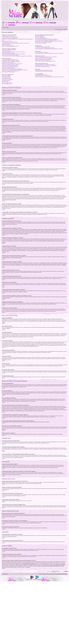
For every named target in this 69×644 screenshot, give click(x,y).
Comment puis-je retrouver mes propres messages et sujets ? (45, 61)
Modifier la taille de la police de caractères (66, 27)
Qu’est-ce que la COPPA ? (6, 44)
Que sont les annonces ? (6, 81)
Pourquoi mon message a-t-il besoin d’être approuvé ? (11, 71)
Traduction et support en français (31, 580)
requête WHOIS (27, 563)
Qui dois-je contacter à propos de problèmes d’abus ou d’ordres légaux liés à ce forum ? (50, 77)
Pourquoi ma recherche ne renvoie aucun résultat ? (44, 58)
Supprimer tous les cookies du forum (49, 574)
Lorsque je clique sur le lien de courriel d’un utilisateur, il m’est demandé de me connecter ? (17, 56)
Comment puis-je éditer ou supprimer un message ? (11, 61)
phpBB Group (31, 549)
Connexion (65, 29)
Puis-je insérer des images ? (7, 79)
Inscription (60, 29)
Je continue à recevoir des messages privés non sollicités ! (45, 48)
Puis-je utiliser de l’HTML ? (6, 76)
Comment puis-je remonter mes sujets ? (9, 72)
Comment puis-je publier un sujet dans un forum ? (10, 60)
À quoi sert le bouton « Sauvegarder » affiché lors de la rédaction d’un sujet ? (15, 70)
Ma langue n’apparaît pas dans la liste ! (8, 53)
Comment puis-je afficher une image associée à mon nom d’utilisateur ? (14, 54)
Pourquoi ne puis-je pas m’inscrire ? (8, 45)
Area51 (5, 557)
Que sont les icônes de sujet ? (7, 84)
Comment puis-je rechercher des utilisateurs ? (43, 60)
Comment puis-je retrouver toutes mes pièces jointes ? (44, 71)
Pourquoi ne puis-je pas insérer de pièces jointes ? (10, 67)
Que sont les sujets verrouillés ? (7, 83)
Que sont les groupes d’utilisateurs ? (41, 38)
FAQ (56, 29)
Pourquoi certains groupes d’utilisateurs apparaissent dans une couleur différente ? (49, 41)
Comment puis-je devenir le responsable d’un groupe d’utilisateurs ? (46, 40)
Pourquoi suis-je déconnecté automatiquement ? (10, 38)
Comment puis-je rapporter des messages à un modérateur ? (12, 69)
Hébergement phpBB (40, 580)
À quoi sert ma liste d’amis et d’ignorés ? (42, 52)
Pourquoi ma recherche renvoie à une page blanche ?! (44, 59)
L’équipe (41, 574)
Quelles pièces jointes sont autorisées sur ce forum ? (44, 70)
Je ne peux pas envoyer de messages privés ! (43, 47)
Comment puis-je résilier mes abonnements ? (43, 67)
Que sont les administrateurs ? (40, 36)
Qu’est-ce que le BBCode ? (7, 75)
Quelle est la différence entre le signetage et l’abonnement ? (45, 65)
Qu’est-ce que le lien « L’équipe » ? (41, 43)
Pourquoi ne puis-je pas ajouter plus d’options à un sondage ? (12, 64)
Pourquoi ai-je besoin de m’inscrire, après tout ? (10, 37)
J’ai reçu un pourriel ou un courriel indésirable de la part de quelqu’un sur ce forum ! (49, 49)
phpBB (31, 579)
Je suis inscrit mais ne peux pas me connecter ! (10, 42)
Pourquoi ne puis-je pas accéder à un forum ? (10, 66)
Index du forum (6, 27)
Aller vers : (49, 571)
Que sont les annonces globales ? (8, 80)
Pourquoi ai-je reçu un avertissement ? (8, 68)
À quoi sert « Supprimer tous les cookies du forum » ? (11, 46)
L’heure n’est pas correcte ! (6, 51)
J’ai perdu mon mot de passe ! (7, 41)
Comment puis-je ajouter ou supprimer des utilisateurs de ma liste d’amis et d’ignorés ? (49, 53)
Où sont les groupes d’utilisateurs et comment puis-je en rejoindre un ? (47, 39)
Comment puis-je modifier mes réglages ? (9, 50)
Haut (4, 95)
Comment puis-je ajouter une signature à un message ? (11, 62)
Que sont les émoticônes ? (6, 78)
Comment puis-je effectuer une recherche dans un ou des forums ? (46, 57)
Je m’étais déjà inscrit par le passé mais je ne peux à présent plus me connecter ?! (16, 43)
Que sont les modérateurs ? (40, 37)
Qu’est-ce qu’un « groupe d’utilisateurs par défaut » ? (44, 42)
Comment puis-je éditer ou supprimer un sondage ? (10, 65)
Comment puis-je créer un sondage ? (8, 63)
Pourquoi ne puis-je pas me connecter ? (9, 36)
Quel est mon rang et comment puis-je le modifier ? (10, 55)
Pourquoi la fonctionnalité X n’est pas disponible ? (43, 76)
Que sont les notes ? (5, 82)
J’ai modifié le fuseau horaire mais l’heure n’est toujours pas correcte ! (14, 52)
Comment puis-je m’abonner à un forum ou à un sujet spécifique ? (46, 66)
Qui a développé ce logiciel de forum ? (41, 75)
